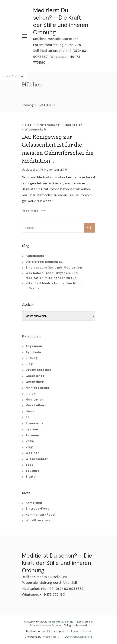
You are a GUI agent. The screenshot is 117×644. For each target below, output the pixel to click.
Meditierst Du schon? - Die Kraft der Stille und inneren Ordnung (61, 624)
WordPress (50, 637)
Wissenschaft (36, 130)
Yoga (30, 465)
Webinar (32, 453)
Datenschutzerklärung (78, 637)
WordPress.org (38, 520)
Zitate (31, 477)
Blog (28, 125)
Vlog (29, 447)
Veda (30, 441)
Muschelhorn (36, 405)
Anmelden (34, 503)
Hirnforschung (48, 125)
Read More (30, 211)
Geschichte (35, 376)
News (30, 411)
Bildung (32, 358)
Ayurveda (33, 352)
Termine (32, 435)
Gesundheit (35, 382)
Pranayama (35, 423)
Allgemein (34, 346)
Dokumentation (38, 370)
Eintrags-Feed (38, 509)
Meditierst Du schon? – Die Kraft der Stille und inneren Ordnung (61, 21)
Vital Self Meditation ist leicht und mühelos (55, 286)
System (32, 429)
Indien (31, 394)
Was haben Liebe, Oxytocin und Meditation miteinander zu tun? (52, 275)
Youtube (33, 471)
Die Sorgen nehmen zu (44, 262)
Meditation (73, 125)
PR (28, 417)
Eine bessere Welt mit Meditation (54, 268)
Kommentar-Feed (40, 515)
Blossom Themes (80, 631)
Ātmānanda (35, 256)
